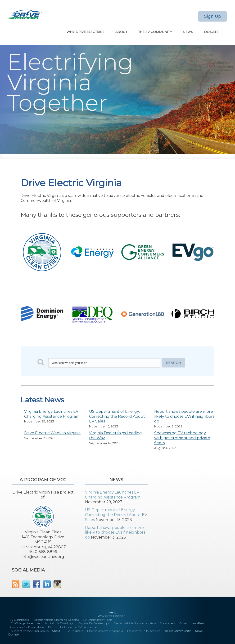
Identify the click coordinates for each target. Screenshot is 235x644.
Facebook (36, 584)
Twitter (26, 584)
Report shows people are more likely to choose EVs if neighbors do (184, 416)
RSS (16, 584)
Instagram (57, 584)
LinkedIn (47, 584)
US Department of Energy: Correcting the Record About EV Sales (117, 416)
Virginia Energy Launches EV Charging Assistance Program (52, 414)
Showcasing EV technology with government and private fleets (182, 438)
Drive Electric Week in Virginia (52, 433)
